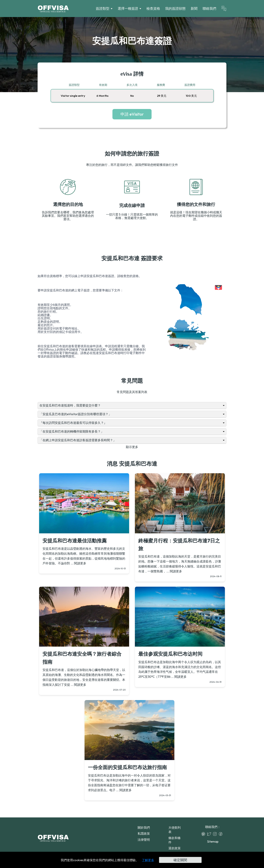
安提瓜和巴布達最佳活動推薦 (75, 541)
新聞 (194, 8)
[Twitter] (210, 834)
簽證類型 (103, 9)
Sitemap (213, 842)
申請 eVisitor (132, 114)
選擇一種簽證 (128, 9)
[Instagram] (216, 834)
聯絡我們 (209, 8)
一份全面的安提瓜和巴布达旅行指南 (127, 767)
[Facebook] (221, 834)
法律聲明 (144, 840)
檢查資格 (153, 8)
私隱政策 (144, 834)
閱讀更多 (80, 563)
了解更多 (148, 860)
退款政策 (175, 848)
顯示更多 (132, 447)
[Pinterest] (204, 834)
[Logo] (53, 9)
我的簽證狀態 (175, 8)
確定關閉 (180, 860)
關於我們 (144, 828)
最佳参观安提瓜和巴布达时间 (170, 654)
